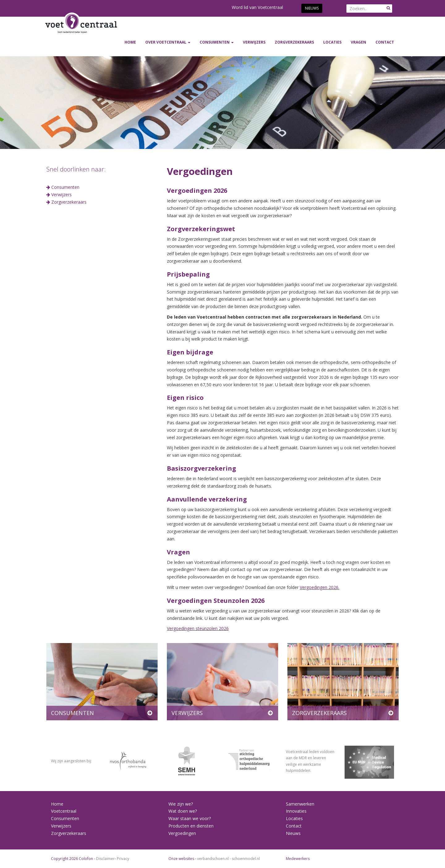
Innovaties (296, 811)
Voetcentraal (64, 811)
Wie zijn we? (181, 804)
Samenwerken (300, 804)
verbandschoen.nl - (214, 859)
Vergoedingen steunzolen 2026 (198, 628)
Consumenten (65, 187)
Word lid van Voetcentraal (257, 7)
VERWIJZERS (254, 42)
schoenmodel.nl (246, 859)
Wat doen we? (183, 811)
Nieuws (312, 8)
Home (130, 42)
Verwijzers (61, 826)
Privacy (123, 859)
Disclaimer (105, 859)
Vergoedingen (182, 833)
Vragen (358, 42)
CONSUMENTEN (217, 42)
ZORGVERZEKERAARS (294, 42)
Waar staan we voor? (190, 818)
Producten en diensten (191, 826)
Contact (385, 42)
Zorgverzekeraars (68, 202)
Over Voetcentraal (168, 42)
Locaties (332, 42)
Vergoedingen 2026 (319, 587)
